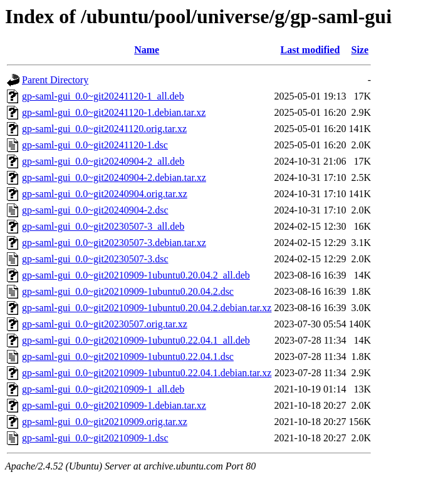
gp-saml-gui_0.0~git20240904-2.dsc (95, 210)
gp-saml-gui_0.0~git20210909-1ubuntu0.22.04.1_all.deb (136, 340)
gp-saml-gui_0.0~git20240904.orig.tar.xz (105, 194)
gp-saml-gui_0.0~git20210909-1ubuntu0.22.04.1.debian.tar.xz (147, 373)
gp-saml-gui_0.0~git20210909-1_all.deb (103, 389)
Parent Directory (55, 80)
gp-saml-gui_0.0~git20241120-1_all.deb (103, 96)
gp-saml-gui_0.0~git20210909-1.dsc (95, 438)
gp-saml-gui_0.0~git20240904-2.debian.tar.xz (114, 177)
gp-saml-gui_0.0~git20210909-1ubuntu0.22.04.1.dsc (128, 356)
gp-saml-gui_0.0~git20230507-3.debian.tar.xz (114, 243)
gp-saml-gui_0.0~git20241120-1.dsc (95, 145)
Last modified (310, 50)
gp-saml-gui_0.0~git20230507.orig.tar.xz (105, 324)
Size (360, 50)
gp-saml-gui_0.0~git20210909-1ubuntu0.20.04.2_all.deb (136, 275)
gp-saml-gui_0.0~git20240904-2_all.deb (103, 161)
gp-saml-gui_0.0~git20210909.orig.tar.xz (105, 422)
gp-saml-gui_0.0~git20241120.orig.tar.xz (104, 129)
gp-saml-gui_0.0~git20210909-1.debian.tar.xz (114, 405)
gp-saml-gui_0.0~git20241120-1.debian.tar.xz (114, 112)
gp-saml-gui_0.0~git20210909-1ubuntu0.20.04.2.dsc (128, 291)
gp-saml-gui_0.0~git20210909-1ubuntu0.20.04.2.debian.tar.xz (147, 308)
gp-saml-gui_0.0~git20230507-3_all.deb (103, 226)
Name (147, 50)
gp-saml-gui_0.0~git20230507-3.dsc (95, 259)
